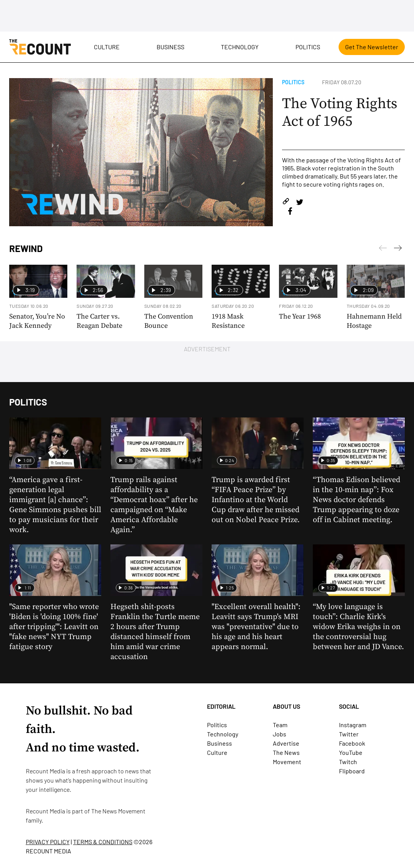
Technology (240, 47)
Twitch (348, 762)
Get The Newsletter (372, 47)
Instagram (353, 725)
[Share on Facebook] (290, 212)
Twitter (349, 734)
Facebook (352, 743)
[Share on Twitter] (300, 203)
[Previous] (398, 249)
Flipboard (352, 771)
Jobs (280, 734)
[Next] (383, 249)
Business (170, 47)
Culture (107, 47)
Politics (308, 47)
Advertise (286, 743)
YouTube (351, 752)
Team (280, 725)
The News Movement (118, 811)
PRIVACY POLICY (48, 842)
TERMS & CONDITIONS (103, 842)
